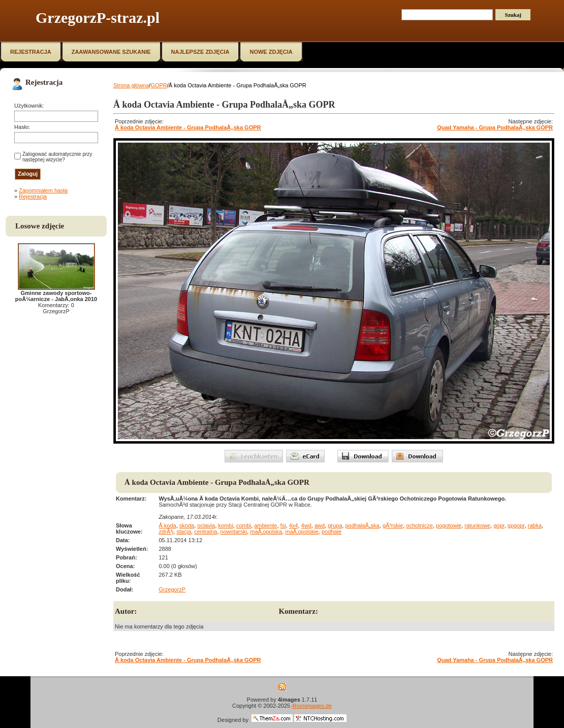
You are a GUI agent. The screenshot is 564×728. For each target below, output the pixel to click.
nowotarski (234, 532)
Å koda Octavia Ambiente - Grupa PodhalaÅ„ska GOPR (188, 127)
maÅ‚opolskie (302, 532)
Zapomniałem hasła (43, 190)
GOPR (159, 85)
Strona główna (131, 85)
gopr (499, 525)
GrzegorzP (172, 589)
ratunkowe (477, 525)
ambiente (265, 525)
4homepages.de (312, 706)
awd (320, 525)
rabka (535, 525)
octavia (206, 525)
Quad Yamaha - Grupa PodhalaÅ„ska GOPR (495, 127)
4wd (306, 525)
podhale (332, 532)
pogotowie (449, 525)
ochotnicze (419, 525)
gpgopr (516, 525)
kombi (225, 525)
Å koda (167, 525)
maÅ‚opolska (266, 532)
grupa (335, 525)
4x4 (294, 525)
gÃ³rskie (393, 525)
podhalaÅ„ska (362, 525)
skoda (187, 525)
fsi (283, 525)
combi (244, 525)
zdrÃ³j (166, 532)
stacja (184, 532)
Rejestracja (33, 196)
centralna (206, 532)
